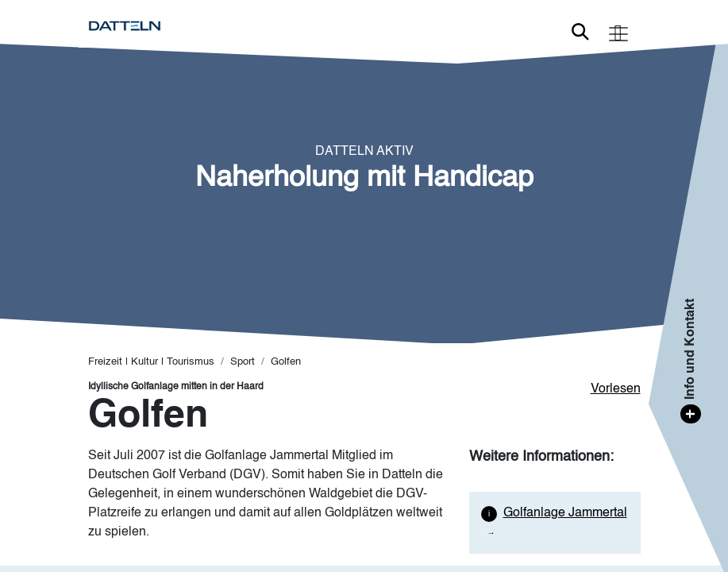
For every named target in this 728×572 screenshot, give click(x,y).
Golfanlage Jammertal (565, 513)
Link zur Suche (580, 32)
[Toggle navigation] (618, 32)
